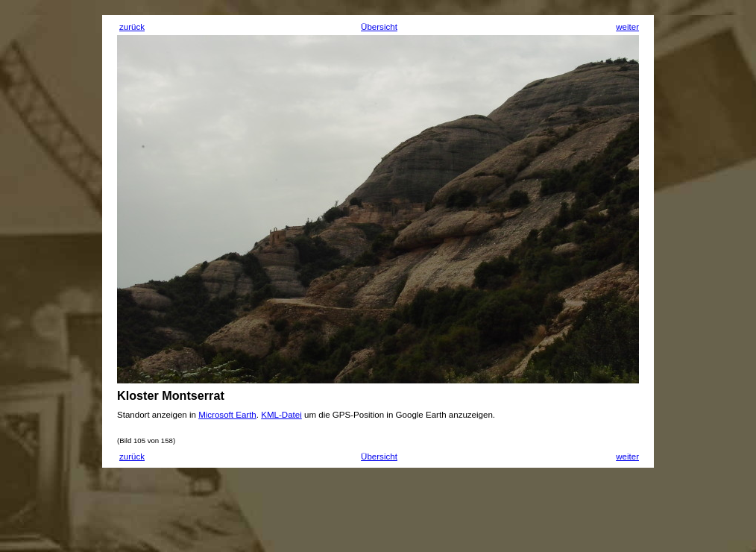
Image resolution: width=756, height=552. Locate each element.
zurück (132, 27)
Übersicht (379, 27)
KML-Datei (281, 415)
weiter (627, 27)
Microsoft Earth (227, 415)
